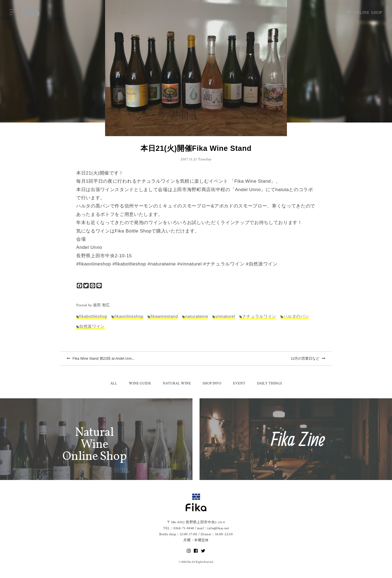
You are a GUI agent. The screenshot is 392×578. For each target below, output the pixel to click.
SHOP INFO (212, 383)
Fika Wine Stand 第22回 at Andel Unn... (101, 358)
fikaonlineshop (129, 316)
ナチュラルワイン (259, 316)
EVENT (239, 383)
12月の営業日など (308, 358)
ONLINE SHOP (364, 13)
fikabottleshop (93, 316)
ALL (114, 383)
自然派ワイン (92, 326)
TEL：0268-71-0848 (178, 528)
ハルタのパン (296, 316)
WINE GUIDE (140, 383)
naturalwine (197, 316)
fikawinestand (164, 316)
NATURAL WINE (177, 383)
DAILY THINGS (269, 383)
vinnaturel (225, 316)
